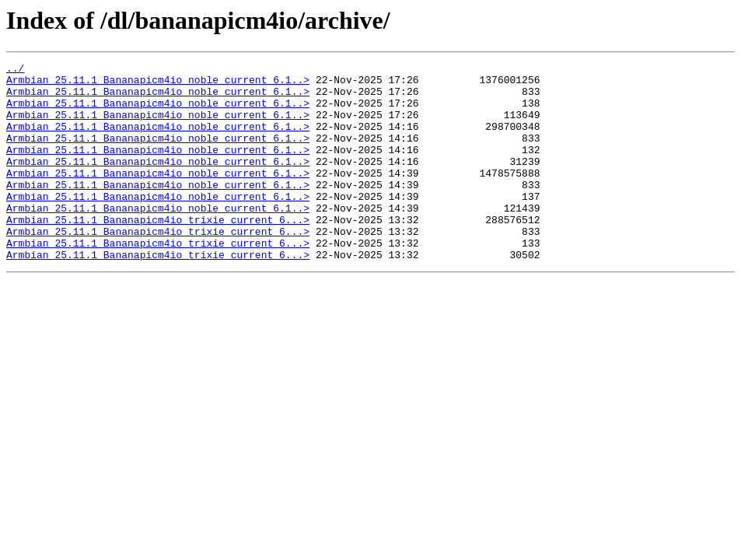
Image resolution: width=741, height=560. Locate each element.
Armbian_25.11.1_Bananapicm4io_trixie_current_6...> (158, 252)
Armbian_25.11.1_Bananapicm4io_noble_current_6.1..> (158, 84)
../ (15, 70)
